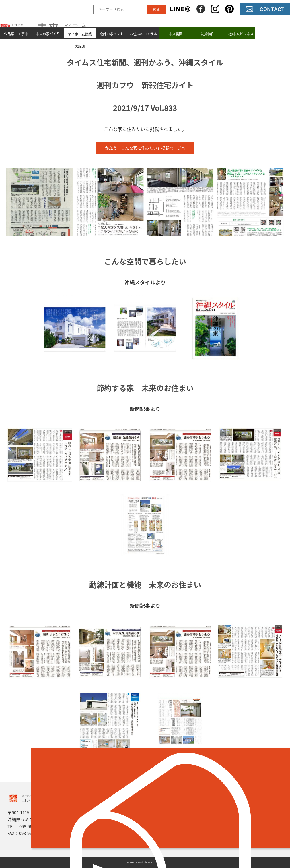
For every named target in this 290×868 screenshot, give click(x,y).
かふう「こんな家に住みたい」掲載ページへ (145, 148)
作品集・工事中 (16, 33)
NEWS (163, 819)
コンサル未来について (180, 829)
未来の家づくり (48, 33)
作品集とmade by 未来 (112, 810)
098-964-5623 (32, 826)
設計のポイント (112, 33)
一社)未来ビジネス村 (239, 39)
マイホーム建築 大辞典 (113, 829)
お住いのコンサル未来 (143, 39)
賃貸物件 (207, 33)
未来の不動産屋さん (177, 810)
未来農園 (176, 33)
